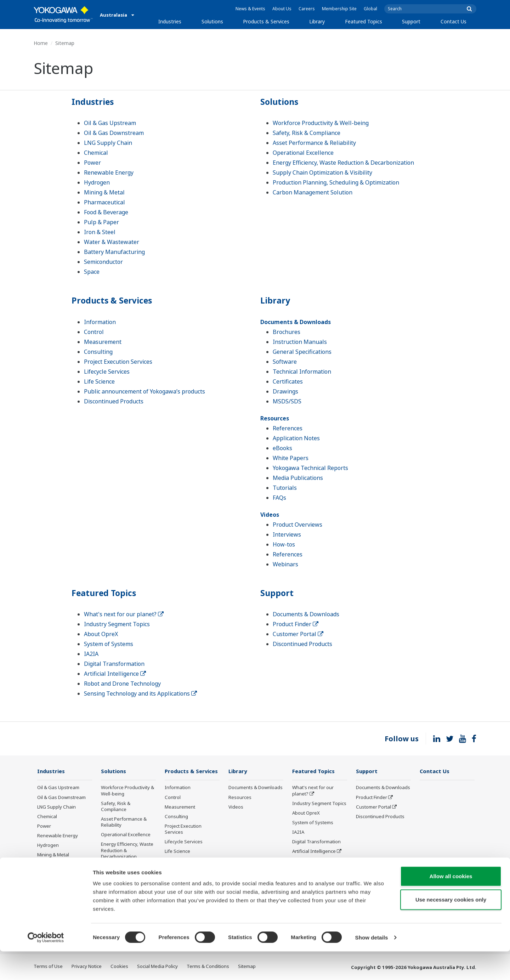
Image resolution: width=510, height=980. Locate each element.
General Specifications (302, 352)
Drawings (285, 391)
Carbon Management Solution (313, 192)
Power (92, 163)
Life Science (99, 381)
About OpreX (101, 634)
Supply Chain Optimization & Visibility (322, 172)
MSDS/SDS (287, 401)
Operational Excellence (303, 153)
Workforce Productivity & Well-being (321, 123)
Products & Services (266, 21)
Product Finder (296, 624)
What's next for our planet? (124, 614)
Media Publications (298, 478)
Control (94, 332)
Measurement (103, 342)
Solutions (212, 21)
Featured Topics (364, 21)
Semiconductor (103, 262)
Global (370, 9)
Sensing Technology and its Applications (140, 693)
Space (92, 272)
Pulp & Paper (101, 222)
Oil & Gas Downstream (114, 133)
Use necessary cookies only (451, 928)
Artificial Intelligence (115, 674)
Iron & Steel (100, 232)
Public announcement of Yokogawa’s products (144, 391)
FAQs (279, 498)
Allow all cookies (451, 905)
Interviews (287, 534)
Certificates (288, 381)
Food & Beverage (106, 212)
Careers (307, 9)
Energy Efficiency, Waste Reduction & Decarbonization (343, 163)
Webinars (285, 564)
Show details (372, 966)
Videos (270, 515)
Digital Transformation (114, 664)
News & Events (250, 9)
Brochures (287, 332)
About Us (282, 9)
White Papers (291, 458)
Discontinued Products (114, 401)
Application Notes (296, 438)
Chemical (96, 153)
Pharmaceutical (104, 202)
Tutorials (285, 488)
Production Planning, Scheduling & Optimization (336, 182)
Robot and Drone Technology (122, 684)
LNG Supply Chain (108, 143)
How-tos (284, 544)
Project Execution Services (118, 362)
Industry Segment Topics (117, 624)
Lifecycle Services (107, 372)
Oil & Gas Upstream (110, 123)
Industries (170, 21)
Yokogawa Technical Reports (310, 468)
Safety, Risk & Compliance (307, 133)
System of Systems (109, 644)
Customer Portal (298, 634)
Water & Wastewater (112, 242)
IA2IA (91, 654)
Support (411, 21)
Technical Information (302, 372)
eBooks (282, 448)
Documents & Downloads (296, 322)
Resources (275, 418)
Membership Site (339, 9)
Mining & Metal (104, 192)
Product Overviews (297, 525)
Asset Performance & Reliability (314, 143)
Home (41, 43)
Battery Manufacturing (114, 252)
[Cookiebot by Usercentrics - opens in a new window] (46, 966)
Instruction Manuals (300, 342)
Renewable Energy (109, 172)
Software (285, 362)
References (288, 428)
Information (100, 322)
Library (317, 21)
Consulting (98, 352)
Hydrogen (97, 182)
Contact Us (454, 21)
